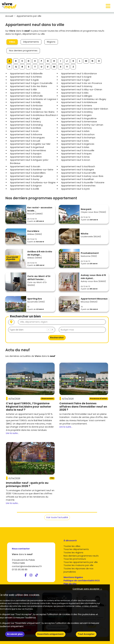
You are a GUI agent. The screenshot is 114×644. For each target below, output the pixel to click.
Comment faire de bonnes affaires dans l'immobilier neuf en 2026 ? (83, 407)
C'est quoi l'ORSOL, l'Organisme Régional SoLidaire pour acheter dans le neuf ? (29, 407)
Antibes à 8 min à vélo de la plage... (40, 253)
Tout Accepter (86, 634)
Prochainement (90, 253)
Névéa (84, 234)
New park (86, 209)
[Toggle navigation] (108, 6)
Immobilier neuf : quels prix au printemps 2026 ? (27, 484)
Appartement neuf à (26, 74)
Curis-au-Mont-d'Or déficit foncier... (39, 278)
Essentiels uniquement (50, 634)
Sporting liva (35, 299)
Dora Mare (33, 231)
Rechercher (57, 338)
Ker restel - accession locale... (40, 209)
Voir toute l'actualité (57, 517)
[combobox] (32, 330)
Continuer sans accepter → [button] (87, 589)
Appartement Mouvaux (94, 299)
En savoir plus (15, 634)
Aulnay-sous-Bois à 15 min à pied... (93, 277)
